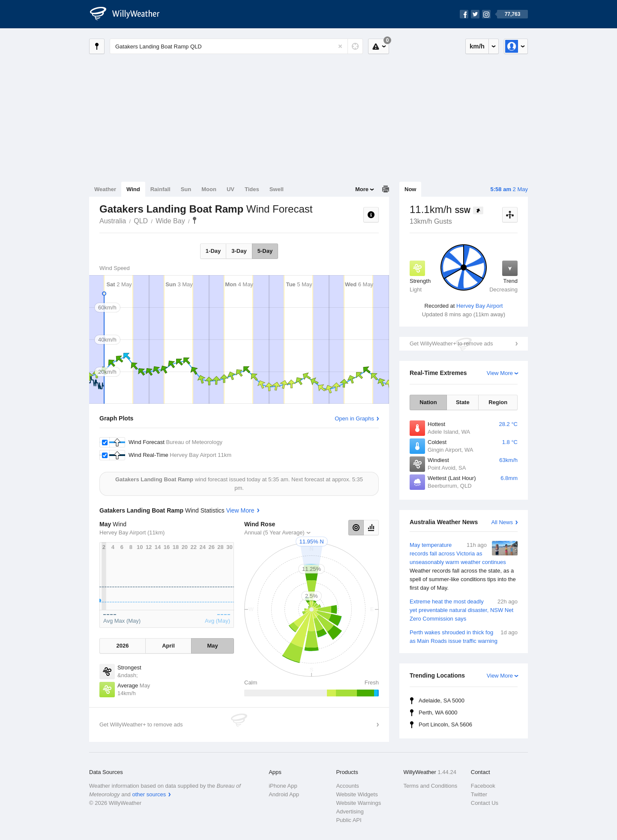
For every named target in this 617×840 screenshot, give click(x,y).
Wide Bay (170, 221)
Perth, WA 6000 (438, 712)
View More (500, 373)
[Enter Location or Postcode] (236, 46)
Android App (284, 794)
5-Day (265, 251)
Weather (105, 189)
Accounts (347, 786)
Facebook (483, 786)
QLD (141, 221)
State (463, 402)
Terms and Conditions (431, 786)
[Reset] (340, 46)
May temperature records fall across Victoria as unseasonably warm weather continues (464, 567)
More (362, 189)
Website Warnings (358, 803)
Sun (186, 189)
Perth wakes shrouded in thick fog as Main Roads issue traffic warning (464, 636)
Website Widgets (357, 794)
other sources (149, 794)
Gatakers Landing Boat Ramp (195, 220)
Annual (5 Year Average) (274, 532)
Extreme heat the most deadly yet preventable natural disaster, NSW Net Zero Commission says (464, 610)
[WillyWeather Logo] (129, 14)
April (168, 646)
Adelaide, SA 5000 (442, 700)
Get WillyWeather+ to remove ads (451, 343)
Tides (252, 189)
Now (410, 189)
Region (498, 402)
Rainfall (160, 189)
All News (502, 522)
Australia (113, 221)
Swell (277, 189)
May (212, 646)
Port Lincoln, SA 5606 (445, 724)
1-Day (213, 251)
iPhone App (283, 786)
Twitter (479, 794)
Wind (133, 189)
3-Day (239, 251)
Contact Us (485, 803)
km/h (477, 46)
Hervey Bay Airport (479, 306)
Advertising (350, 811)
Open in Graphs (354, 418)
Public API (349, 820)
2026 (122, 646)
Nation (428, 402)
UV (231, 189)
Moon (209, 189)
